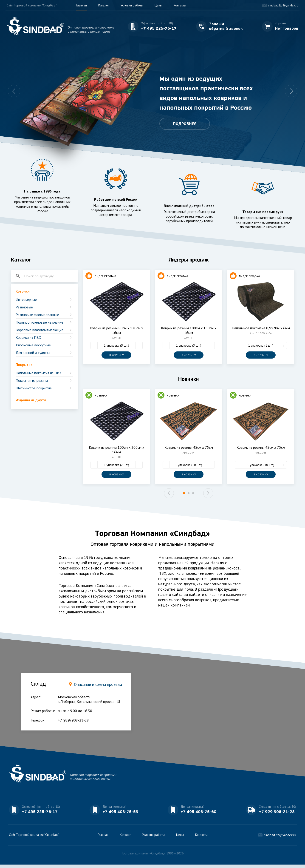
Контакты (180, 5)
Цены (158, 5)
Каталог (104, 5)
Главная (81, 5)
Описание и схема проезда (98, 684)
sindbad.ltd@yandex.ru (283, 5)
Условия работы (132, 5)
